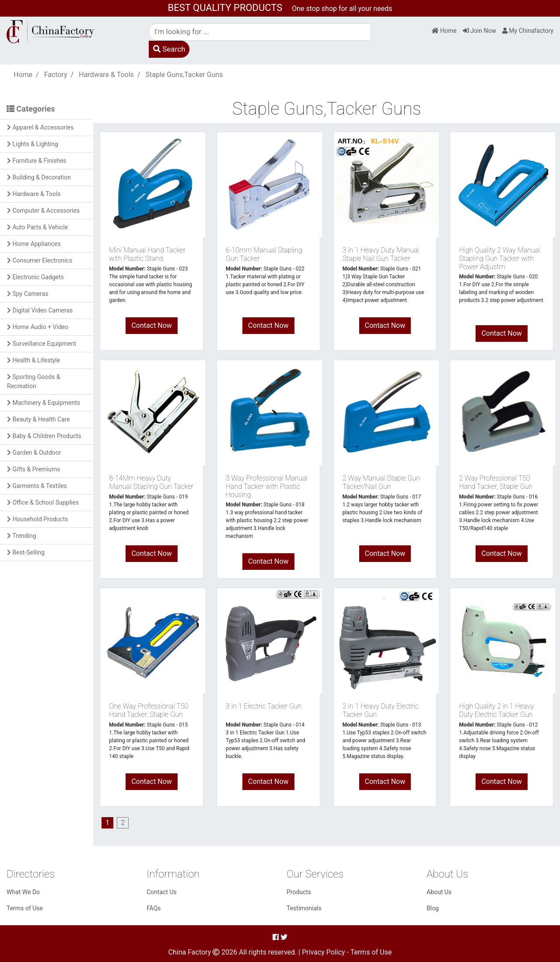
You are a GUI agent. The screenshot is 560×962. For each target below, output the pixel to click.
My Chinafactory (528, 31)
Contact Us (162, 892)
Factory (56, 75)
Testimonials (304, 908)
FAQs (154, 908)
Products (299, 892)
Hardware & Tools (106, 75)
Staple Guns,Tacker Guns (184, 75)
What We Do (23, 892)
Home (444, 31)
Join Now (479, 31)
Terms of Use (25, 908)
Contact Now (151, 325)
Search (169, 49)
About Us (439, 892)
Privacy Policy (324, 952)
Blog (433, 908)
